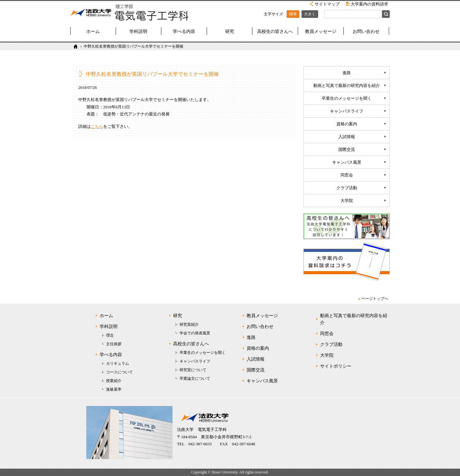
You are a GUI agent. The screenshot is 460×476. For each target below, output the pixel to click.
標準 (293, 14)
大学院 (347, 201)
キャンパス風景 (347, 162)
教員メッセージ (321, 31)
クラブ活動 (347, 188)
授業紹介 (114, 381)
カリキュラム (118, 363)
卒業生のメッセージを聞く (347, 98)
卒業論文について (195, 378)
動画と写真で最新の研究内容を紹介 (347, 86)
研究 (230, 31)
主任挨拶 (114, 344)
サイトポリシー (336, 366)
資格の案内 (347, 124)
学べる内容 (184, 31)
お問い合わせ (366, 31)
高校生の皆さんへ (275, 31)
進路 (347, 73)
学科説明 (138, 31)
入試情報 (347, 137)
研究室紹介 (189, 324)
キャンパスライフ (347, 111)
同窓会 (347, 175)
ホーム (93, 31)
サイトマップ (327, 4)
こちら (97, 127)
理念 (110, 335)
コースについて (119, 372)
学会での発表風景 (195, 333)
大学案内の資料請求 (369, 4)
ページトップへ (375, 299)
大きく (310, 14)
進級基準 (114, 389)
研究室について (193, 370)
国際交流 (347, 150)
